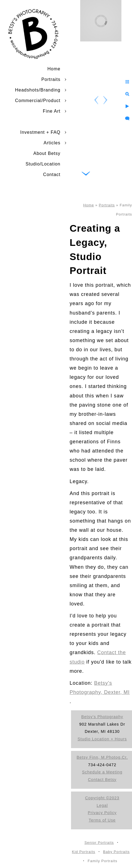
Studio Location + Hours (102, 739)
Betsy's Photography (102, 717)
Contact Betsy (102, 780)
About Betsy (47, 153)
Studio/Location (43, 164)
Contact (52, 175)
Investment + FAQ (41, 132)
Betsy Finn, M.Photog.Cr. (102, 757)
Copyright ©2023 (102, 798)
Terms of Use (102, 820)
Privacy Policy (102, 813)
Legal (102, 805)
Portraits (51, 79)
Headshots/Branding (38, 90)
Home (54, 69)
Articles (52, 143)
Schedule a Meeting (102, 772)
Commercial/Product (38, 101)
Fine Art (52, 111)
